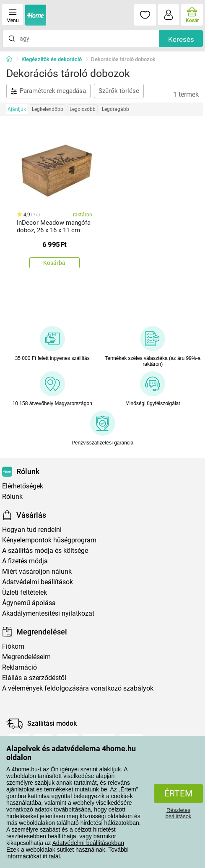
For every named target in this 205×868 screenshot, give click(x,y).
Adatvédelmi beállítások (38, 582)
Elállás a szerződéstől (34, 678)
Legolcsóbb (83, 109)
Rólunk (12, 497)
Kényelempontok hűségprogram (49, 540)
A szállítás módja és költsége (45, 551)
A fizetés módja (25, 561)
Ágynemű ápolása (29, 603)
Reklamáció (19, 667)
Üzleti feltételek (25, 592)
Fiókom (13, 646)
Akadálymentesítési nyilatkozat (48, 613)
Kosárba (54, 263)
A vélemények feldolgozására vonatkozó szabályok (78, 688)
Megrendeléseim (26, 657)
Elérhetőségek (23, 486)
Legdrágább (115, 109)
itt (45, 856)
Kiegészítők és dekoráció (52, 59)
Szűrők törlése (119, 91)
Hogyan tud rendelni (32, 530)
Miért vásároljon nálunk (37, 571)
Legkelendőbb (48, 109)
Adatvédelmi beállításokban (88, 843)
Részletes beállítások (178, 813)
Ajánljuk (17, 109)
